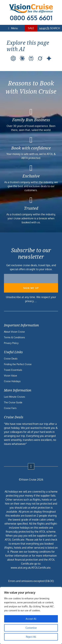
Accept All (31, 619)
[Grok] (40, 58)
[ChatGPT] (13, 58)
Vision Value (10, 376)
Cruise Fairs (10, 408)
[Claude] (22, 58)
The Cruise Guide (13, 402)
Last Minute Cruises (15, 397)
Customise (31, 628)
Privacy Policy (11, 343)
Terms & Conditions (14, 337)
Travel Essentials (13, 370)
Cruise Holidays (12, 381)
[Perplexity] (31, 58)
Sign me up (31, 288)
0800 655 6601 (31, 18)
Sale (31, 28)
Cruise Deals (11, 359)
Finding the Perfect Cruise (18, 364)
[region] (31, 615)
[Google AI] (49, 58)
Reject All (31, 637)
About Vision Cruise (14, 332)
